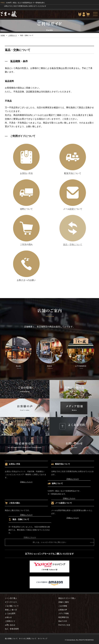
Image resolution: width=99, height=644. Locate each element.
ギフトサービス (11, 602)
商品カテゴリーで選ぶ (67, 598)
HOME (3, 35)
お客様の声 (63, 610)
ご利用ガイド (13, 35)
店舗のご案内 (64, 602)
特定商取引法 (64, 617)
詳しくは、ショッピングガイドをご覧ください (49, 542)
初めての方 (63, 621)
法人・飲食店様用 (12, 629)
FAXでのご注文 (64, 625)
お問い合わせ (10, 625)
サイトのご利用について (28, 639)
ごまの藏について (12, 606)
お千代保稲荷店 (81, 353)
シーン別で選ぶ (11, 598)
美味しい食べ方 (11, 610)
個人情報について (11, 639)
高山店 (18, 353)
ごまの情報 (63, 606)
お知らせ (8, 617)
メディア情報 (64, 613)
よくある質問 (10, 613)
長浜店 (49, 353)
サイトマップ (42, 639)
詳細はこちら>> (26, 482)
